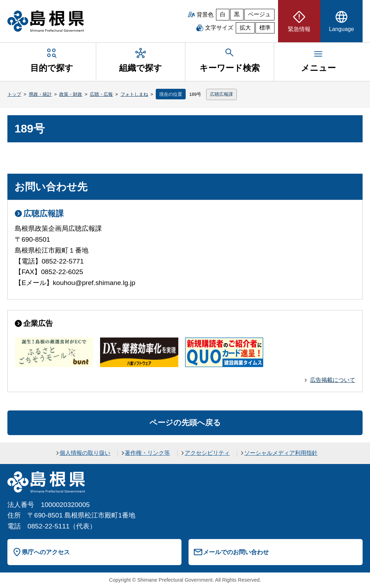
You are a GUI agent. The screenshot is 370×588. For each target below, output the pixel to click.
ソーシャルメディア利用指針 (281, 453)
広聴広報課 (221, 94)
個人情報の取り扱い (85, 453)
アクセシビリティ (207, 453)
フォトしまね (134, 94)
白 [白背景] (223, 14)
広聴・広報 (101, 94)
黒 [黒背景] (237, 14)
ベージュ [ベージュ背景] (259, 14)
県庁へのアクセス (46, 552)
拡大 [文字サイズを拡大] (245, 28)
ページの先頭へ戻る (185, 423)
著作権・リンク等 (147, 453)
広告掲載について (333, 380)
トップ (14, 94)
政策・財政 (71, 94)
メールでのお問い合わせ (236, 552)
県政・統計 (40, 94)
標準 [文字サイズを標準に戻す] (265, 28)
